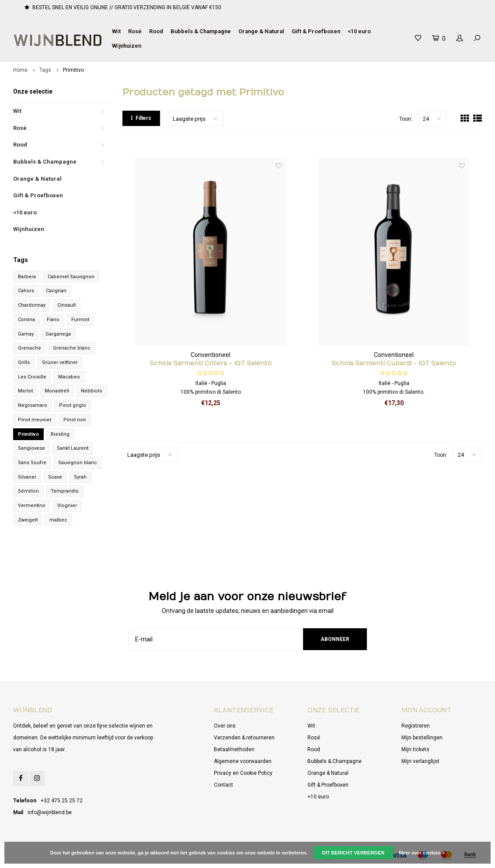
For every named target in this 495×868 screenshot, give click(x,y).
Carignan (56, 291)
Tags (45, 70)
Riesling (60, 434)
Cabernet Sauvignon (71, 277)
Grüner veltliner (60, 362)
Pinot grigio (73, 405)
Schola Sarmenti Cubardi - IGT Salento (394, 363)
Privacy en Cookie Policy (243, 773)
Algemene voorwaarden (243, 761)
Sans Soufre (32, 463)
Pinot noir (75, 420)
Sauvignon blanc (78, 463)
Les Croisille (32, 377)
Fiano (53, 320)
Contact (223, 785)
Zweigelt (28, 520)
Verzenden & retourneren (244, 738)
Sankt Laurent (73, 448)
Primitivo (73, 70)
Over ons (225, 726)
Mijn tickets (415, 749)
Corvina (26, 320)
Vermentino (32, 506)
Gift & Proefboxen (316, 31)
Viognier (67, 506)
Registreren (416, 726)
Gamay (26, 334)
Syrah (80, 477)
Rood (156, 31)
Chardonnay (32, 305)
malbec (58, 520)
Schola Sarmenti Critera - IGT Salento (211, 363)
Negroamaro (33, 405)
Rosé (135, 31)
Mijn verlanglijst (420, 761)
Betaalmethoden (234, 749)
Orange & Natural (261, 31)
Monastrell (57, 391)
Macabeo (69, 377)
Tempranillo (65, 491)
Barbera (27, 277)
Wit (116, 31)
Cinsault (66, 305)
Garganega (58, 334)
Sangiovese (31, 448)
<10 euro (359, 31)
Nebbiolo (92, 391)
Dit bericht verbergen (353, 853)
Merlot (25, 391)
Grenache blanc (72, 348)
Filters (141, 118)
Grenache (30, 348)
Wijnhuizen (127, 46)
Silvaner (27, 477)
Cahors (26, 291)
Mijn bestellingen (422, 738)
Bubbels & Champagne (201, 31)
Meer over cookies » (422, 853)
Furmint (80, 320)
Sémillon (28, 491)
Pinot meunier (35, 420)
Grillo (24, 362)
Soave (55, 477)
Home (20, 70)
